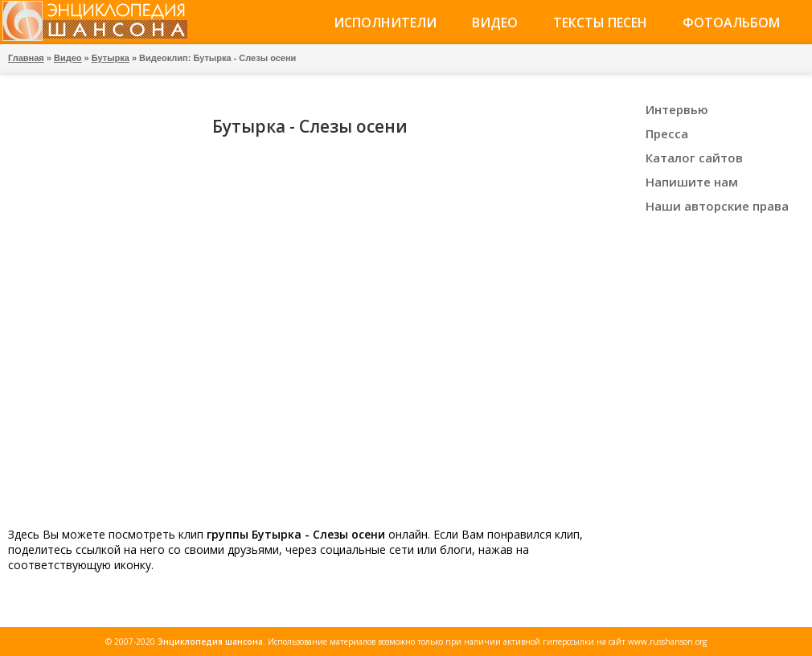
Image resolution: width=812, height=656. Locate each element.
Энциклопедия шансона (210, 642)
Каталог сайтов (694, 158)
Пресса (667, 133)
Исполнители (385, 23)
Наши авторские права (717, 206)
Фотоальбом (731, 23)
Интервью (677, 109)
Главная (26, 58)
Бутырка (111, 58)
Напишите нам (692, 182)
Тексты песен (600, 23)
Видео (495, 23)
